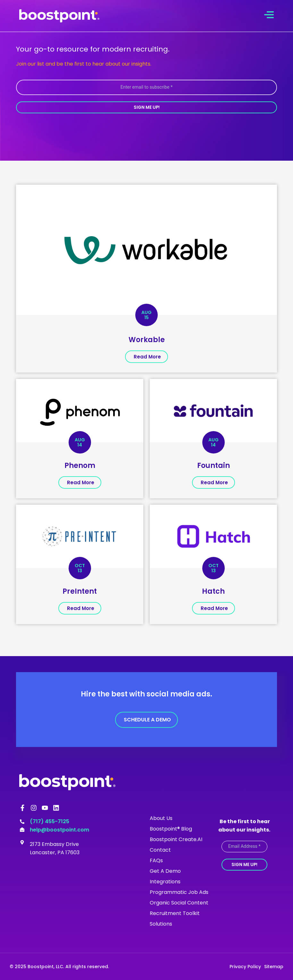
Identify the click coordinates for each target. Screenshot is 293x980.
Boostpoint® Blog (171, 828)
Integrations (165, 881)
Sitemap (274, 966)
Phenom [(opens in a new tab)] (80, 465)
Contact (160, 850)
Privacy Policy (245, 966)
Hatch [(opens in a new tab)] (213, 591)
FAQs (156, 860)
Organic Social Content (179, 902)
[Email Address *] (245, 846)
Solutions (161, 924)
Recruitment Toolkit (175, 913)
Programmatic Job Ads (179, 892)
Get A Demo (165, 871)
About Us (161, 818)
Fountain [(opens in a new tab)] (213, 465)
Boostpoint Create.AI (176, 839)
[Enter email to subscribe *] (146, 87)
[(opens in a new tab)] (146, 249)
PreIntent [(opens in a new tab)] (80, 591)
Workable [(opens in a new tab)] (147, 339)
